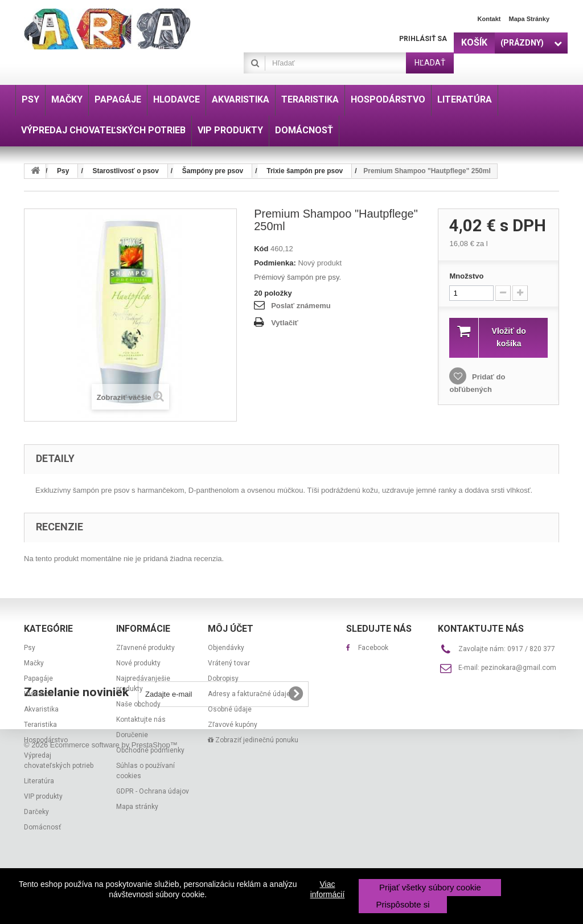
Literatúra (39, 781)
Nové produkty (138, 663)
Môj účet (231, 629)
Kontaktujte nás (141, 719)
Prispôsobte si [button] (403, 904)
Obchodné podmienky (150, 750)
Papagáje (38, 678)
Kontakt (489, 19)
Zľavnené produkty (145, 648)
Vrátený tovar (229, 663)
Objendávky (226, 648)
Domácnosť (42, 827)
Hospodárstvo (46, 740)
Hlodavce (39, 694)
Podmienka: (275, 263)
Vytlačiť (285, 323)
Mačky (34, 663)
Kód (261, 249)
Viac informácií (328, 889)
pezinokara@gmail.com (519, 668)
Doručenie (132, 735)
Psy (30, 648)
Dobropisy (223, 678)
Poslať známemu (301, 306)
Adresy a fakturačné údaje (249, 694)
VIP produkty (43, 796)
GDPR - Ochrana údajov (153, 791)
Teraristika (40, 725)
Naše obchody (138, 704)
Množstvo (466, 276)
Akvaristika (41, 709)
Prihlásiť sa (423, 39)
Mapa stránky (529, 19)
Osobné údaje (230, 709)
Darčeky (36, 812)
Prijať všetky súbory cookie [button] (430, 887)
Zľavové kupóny (233, 725)
